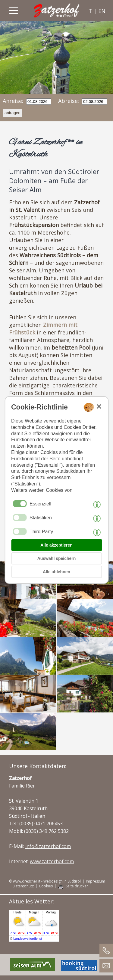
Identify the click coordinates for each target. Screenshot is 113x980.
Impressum (96, 881)
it (90, 11)
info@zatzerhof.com (48, 846)
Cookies (46, 886)
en (102, 11)
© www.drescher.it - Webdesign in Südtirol (45, 881)
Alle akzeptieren (56, 545)
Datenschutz (23, 886)
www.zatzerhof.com (52, 861)
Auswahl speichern (57, 558)
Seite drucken (77, 886)
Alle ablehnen (56, 572)
